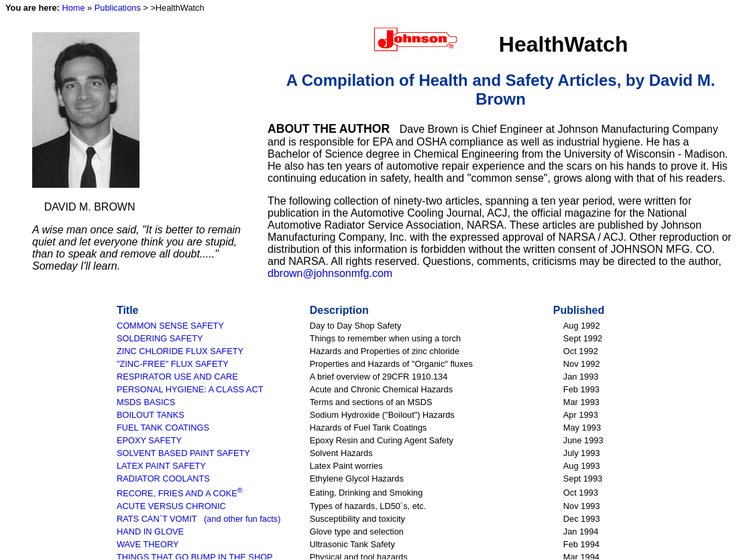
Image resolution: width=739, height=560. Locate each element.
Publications (118, 8)
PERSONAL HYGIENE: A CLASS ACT (190, 389)
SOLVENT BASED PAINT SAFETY (183, 453)
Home (73, 8)
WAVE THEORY (148, 544)
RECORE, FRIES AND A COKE (180, 493)
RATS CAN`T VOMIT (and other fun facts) (199, 519)
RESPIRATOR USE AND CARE (177, 377)
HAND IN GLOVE (150, 531)
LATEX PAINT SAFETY (161, 466)
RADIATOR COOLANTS (163, 479)
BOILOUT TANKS (151, 415)
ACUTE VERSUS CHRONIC (171, 506)
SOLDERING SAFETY (160, 338)
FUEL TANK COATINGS (163, 428)
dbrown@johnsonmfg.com (330, 273)
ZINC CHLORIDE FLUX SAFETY (180, 351)
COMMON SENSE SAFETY (170, 326)
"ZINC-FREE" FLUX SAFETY (173, 364)
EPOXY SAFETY (149, 440)
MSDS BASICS (146, 402)
